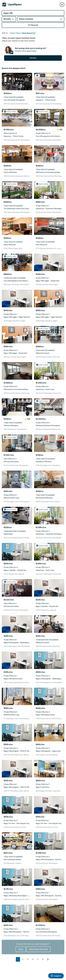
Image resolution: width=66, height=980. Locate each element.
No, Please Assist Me (38, 949)
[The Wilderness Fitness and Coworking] (17, 190)
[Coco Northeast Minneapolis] (17, 82)
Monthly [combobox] (7, 19)
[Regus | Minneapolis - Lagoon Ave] (49, 732)
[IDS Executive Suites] (17, 443)
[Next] (48, 959)
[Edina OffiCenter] (17, 226)
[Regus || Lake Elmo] (49, 769)
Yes (21, 949)
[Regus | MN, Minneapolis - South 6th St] (49, 841)
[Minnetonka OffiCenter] (49, 479)
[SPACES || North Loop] (17, 479)
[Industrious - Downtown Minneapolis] (49, 190)
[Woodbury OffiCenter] (49, 443)
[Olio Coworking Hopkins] (17, 841)
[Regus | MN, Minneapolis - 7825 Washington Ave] (17, 913)
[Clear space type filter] (7, 33)
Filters (33, 25)
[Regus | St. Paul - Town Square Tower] (17, 805)
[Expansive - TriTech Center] (49, 82)
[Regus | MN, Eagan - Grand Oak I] (49, 262)
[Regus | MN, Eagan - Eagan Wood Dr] (17, 298)
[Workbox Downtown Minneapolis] (49, 407)
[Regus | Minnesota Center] (17, 660)
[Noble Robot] (17, 516)
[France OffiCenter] (17, 154)
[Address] (33, 13)
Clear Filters (16, 33)
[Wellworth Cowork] (49, 335)
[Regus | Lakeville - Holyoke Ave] (17, 552)
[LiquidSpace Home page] (12, 5)
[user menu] (62, 5)
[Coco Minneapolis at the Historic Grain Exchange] (49, 118)
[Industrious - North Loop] (49, 371)
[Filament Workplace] (17, 407)
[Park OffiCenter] (49, 226)
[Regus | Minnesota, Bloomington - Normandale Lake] (17, 877)
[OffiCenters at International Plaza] (49, 154)
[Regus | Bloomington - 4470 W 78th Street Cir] (17, 732)
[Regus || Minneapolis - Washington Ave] (17, 624)
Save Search (28, 33)
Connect (33, 58)
